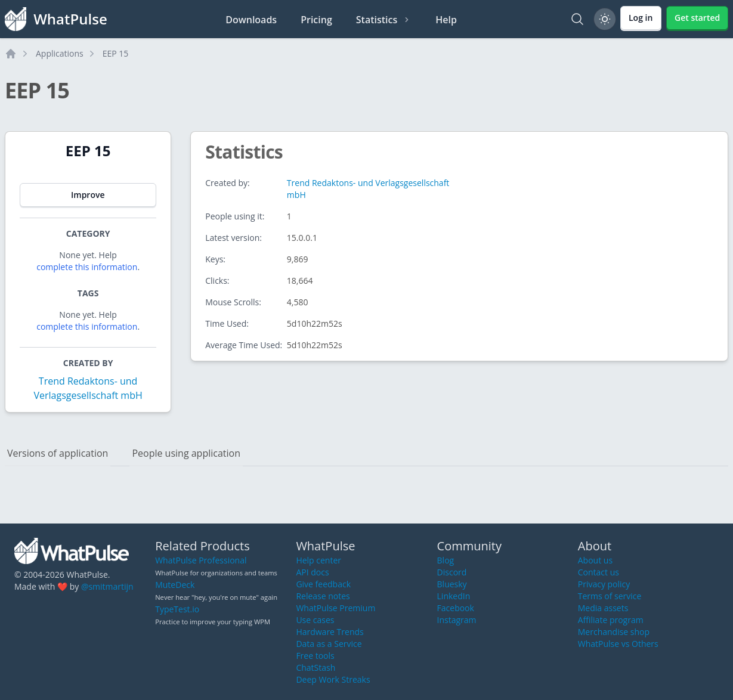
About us (595, 560)
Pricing (316, 20)
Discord (452, 572)
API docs (312, 572)
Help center (318, 560)
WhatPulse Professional (201, 560)
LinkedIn (454, 596)
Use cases (315, 620)
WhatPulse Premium (335, 608)
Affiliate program (611, 620)
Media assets (603, 608)
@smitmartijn (107, 586)
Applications (60, 53)
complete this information (87, 267)
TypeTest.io (177, 609)
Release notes (323, 596)
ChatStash (316, 668)
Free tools (315, 656)
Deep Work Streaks (333, 679)
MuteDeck (175, 585)
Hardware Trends (330, 632)
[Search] (577, 19)
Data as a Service (329, 644)
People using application (186, 453)
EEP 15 (116, 53)
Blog (446, 560)
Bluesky (452, 584)
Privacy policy (604, 584)
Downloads (251, 20)
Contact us (599, 572)
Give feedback (323, 584)
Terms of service (610, 596)
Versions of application (58, 453)
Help (446, 20)
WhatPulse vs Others (618, 644)
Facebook (456, 608)
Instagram (457, 620)
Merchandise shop (614, 632)
